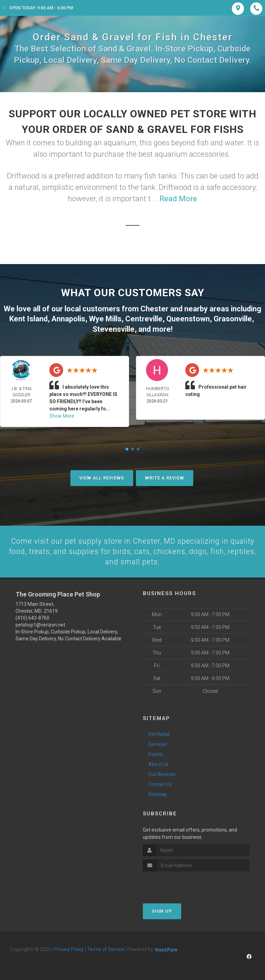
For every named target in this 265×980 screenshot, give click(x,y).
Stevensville (114, 328)
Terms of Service (106, 949)
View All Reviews (102, 477)
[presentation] (180, 884)
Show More (62, 415)
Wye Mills (105, 318)
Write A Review (165, 477)
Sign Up (162, 910)
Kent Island (28, 318)
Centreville (144, 318)
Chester (154, 308)
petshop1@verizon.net (40, 624)
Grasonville (233, 318)
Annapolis (68, 318)
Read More (178, 199)
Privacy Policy (69, 949)
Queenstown (188, 318)
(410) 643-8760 (32, 618)
